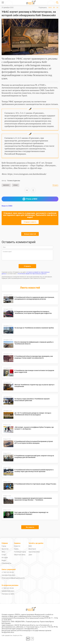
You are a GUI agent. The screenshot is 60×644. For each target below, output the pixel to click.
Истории (5, 558)
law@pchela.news (8, 632)
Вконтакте (32, 549)
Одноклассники (34, 552)
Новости (17, 546)
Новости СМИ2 (7, 206)
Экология (5, 549)
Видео (4, 560)
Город (4, 546)
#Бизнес (6, 185)
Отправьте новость (30, 222)
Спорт (4, 555)
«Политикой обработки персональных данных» (32, 274)
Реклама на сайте (8, 594)
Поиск (16, 549)
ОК (57, 7)
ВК (54, 7)
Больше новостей (30, 234)
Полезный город (20, 552)
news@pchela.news (8, 575)
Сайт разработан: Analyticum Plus (12, 636)
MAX (50, 7)
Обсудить (55, 185)
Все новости (30, 527)
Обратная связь (20, 555)
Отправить (27, 266)
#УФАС (16, 185)
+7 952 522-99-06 (8, 572)
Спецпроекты (6, 563)
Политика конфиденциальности (13, 578)
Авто (3, 552)
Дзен (30, 555)
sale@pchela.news (8, 591)
